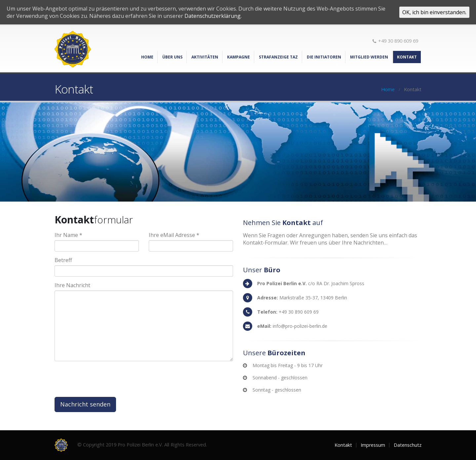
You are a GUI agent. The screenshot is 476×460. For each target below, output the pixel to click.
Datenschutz (408, 445)
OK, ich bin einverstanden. (434, 12)
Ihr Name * (68, 235)
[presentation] (105, 379)
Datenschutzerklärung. (213, 16)
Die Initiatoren (324, 57)
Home (147, 57)
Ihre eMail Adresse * (174, 235)
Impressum (373, 445)
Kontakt (407, 57)
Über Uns (172, 57)
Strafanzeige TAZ (278, 57)
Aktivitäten (205, 57)
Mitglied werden (369, 57)
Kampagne (238, 57)
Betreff (63, 260)
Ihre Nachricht (72, 285)
